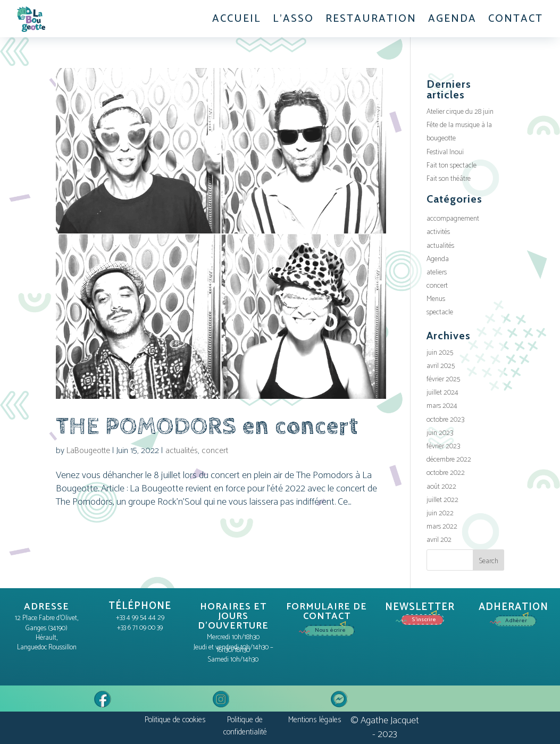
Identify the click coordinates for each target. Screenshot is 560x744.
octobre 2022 (446, 473)
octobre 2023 (445, 420)
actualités (182, 451)
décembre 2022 (449, 460)
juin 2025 (440, 353)
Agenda (438, 259)
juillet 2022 (442, 500)
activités (438, 232)
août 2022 (441, 487)
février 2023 (443, 446)
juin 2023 (440, 433)
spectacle (440, 312)
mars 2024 (442, 406)
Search (488, 561)
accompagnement (453, 219)
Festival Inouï (445, 152)
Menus (436, 299)
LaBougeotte (88, 451)
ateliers (437, 273)
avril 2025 (441, 366)
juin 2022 (440, 513)
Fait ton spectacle (452, 166)
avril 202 (439, 540)
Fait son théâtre (449, 179)
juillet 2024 (442, 393)
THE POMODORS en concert (207, 427)
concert (215, 451)
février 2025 (443, 379)
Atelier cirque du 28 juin (460, 112)
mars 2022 (442, 527)
